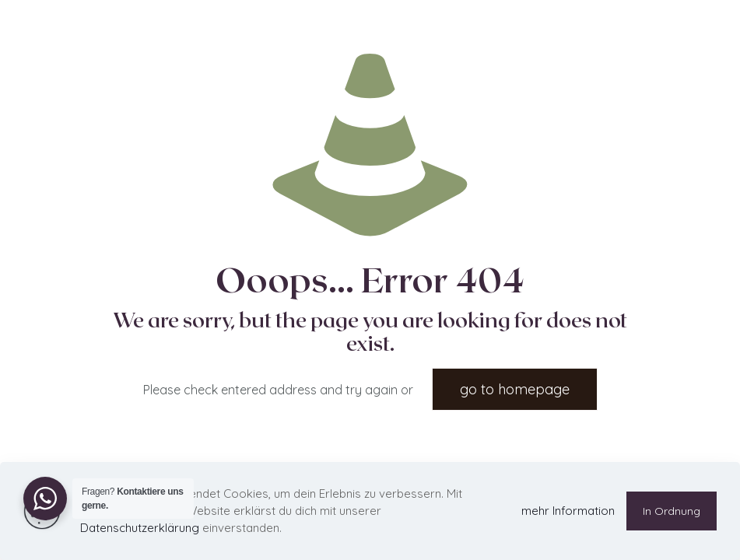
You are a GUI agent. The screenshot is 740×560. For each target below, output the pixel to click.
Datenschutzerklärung (140, 528)
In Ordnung (672, 511)
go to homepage (515, 389)
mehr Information (568, 511)
